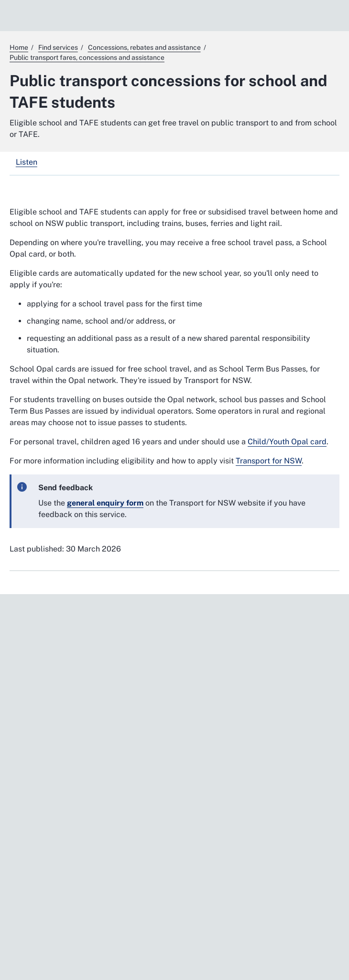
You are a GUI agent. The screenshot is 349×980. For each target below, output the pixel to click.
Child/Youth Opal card (287, 442)
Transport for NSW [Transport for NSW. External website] (269, 461)
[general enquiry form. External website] (105, 503)
